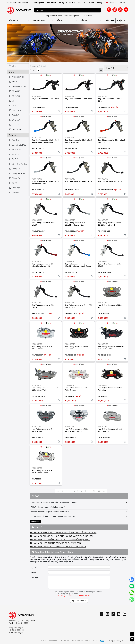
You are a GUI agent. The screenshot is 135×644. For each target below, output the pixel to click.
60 (99, 491)
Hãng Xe (63, 2)
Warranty (88, 640)
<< (58, 491)
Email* (33, 572)
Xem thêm (35, 522)
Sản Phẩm (52, 2)
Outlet (72, 2)
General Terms (54, 640)
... (90, 491)
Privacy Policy (66, 640)
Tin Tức (82, 2)
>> (104, 491)
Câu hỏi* (35, 578)
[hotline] (19, 3)
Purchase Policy (78, 640)
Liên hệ (91, 2)
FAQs (95, 640)
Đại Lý (100, 2)
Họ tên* (34, 567)
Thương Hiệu (39, 2)
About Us (44, 640)
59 (94, 491)
